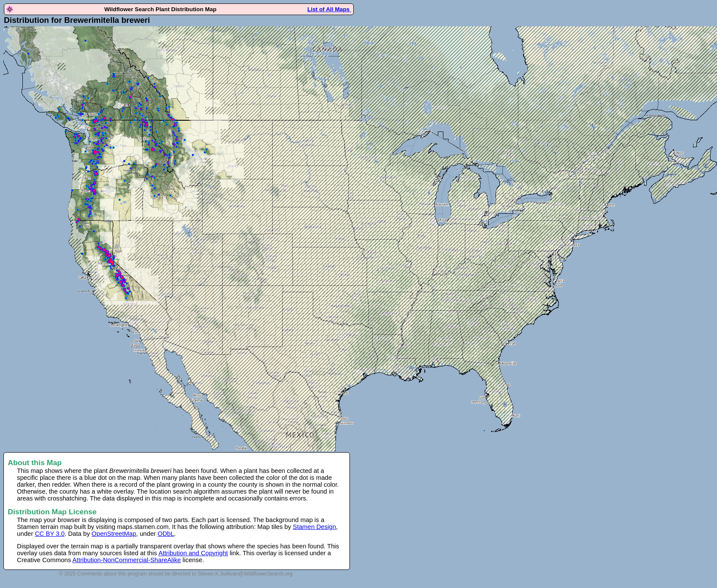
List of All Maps (329, 9)
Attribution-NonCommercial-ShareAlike (127, 560)
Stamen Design (315, 527)
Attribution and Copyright (193, 553)
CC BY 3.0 (50, 534)
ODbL (166, 534)
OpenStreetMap (114, 534)
